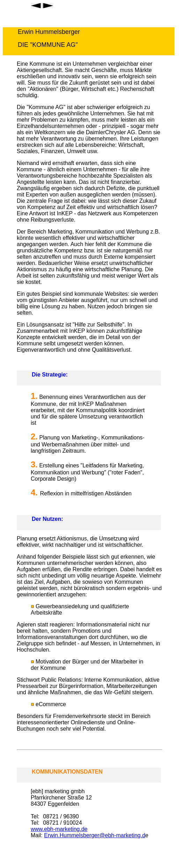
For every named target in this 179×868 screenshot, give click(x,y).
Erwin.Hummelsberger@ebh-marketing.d (95, 835)
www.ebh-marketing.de (59, 829)
